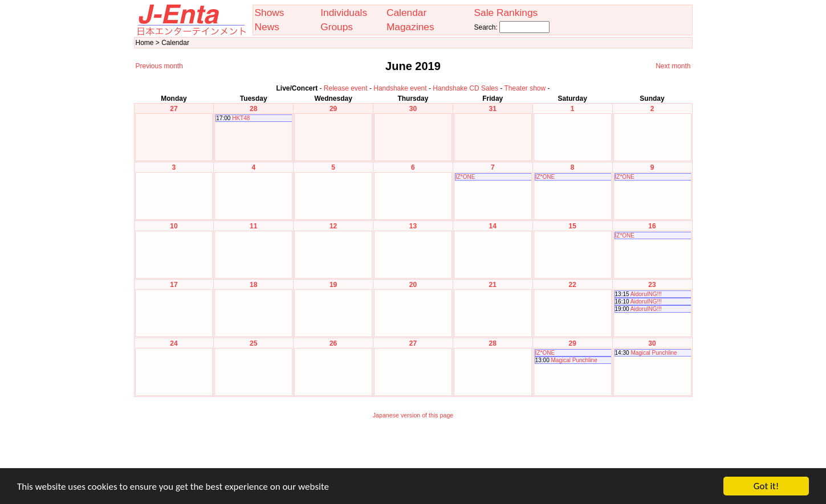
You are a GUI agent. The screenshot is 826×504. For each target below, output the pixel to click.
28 (253, 109)
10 (174, 226)
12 (333, 226)
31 (493, 109)
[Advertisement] (413, 451)
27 (174, 109)
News (267, 27)
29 (333, 109)
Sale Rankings (506, 13)
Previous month (159, 66)
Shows (270, 13)
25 (253, 343)
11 (253, 226)
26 (333, 343)
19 (333, 285)
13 (413, 226)
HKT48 (241, 118)
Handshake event (400, 88)
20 (413, 285)
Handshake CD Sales (465, 88)
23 (652, 285)
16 (652, 226)
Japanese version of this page (413, 415)
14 (493, 226)
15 (572, 226)
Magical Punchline (574, 360)
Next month (673, 66)
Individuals (344, 13)
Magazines (410, 27)
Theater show (525, 88)
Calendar (406, 13)
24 (174, 343)
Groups (337, 27)
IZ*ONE (465, 177)
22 (572, 285)
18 (253, 285)
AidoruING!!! (646, 294)
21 (493, 285)
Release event (346, 88)
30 (413, 109)
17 (174, 285)
